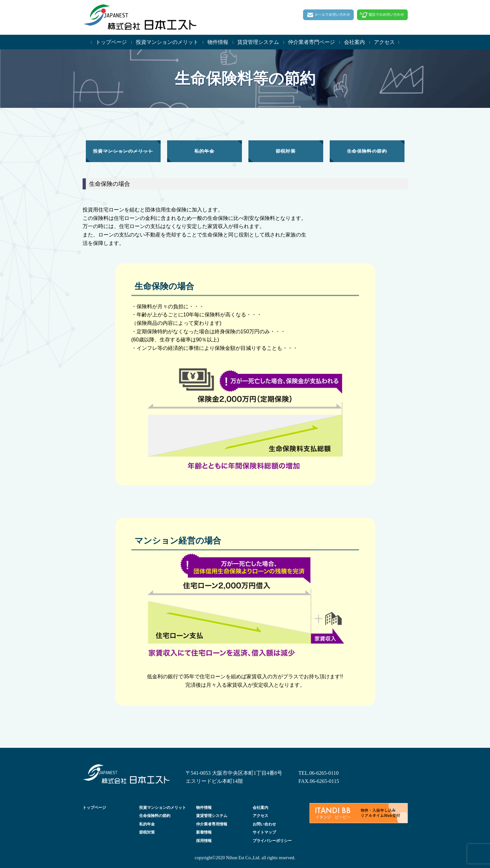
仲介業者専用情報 (212, 824)
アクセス (384, 42)
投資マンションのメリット (167, 42)
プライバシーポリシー (272, 841)
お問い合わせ (264, 824)
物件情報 (218, 42)
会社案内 (354, 42)
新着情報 (204, 832)
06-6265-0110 (324, 773)
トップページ (111, 42)
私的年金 (147, 824)
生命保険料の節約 (155, 816)
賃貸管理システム (258, 42)
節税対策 (147, 832)
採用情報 (204, 841)
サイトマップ (264, 832)
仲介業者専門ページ (311, 42)
